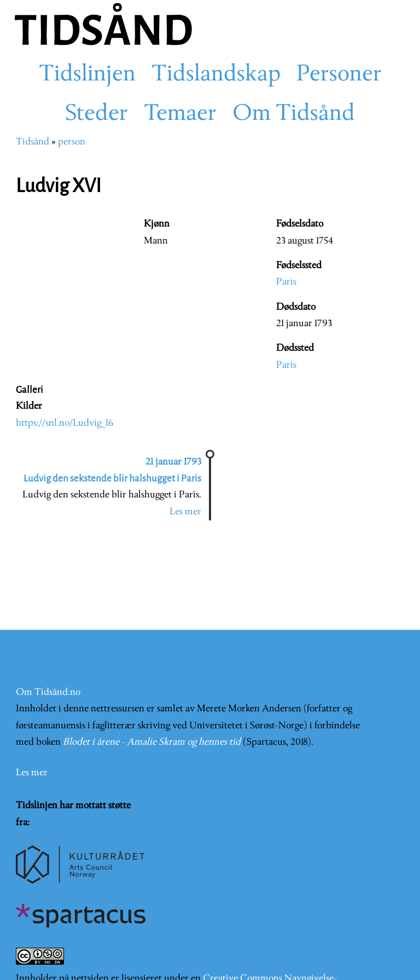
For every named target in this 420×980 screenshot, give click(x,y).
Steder (97, 114)
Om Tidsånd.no (48, 692)
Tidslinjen (87, 75)
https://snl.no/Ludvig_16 (65, 423)
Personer (339, 75)
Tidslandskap (216, 75)
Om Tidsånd (294, 114)
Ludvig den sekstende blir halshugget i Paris (112, 479)
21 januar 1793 (173, 462)
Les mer (185, 512)
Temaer (180, 114)
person (72, 142)
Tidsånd (33, 142)
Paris (286, 282)
